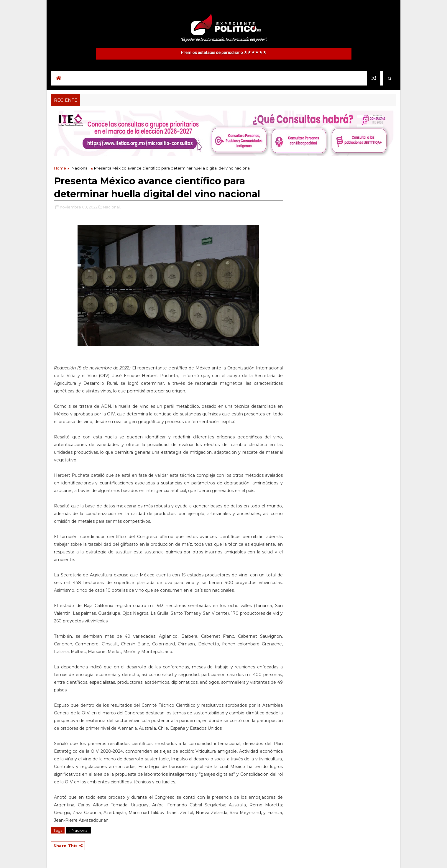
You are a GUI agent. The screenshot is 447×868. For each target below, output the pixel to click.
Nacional (80, 168)
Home (60, 168)
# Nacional (78, 830)
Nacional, (112, 207)
